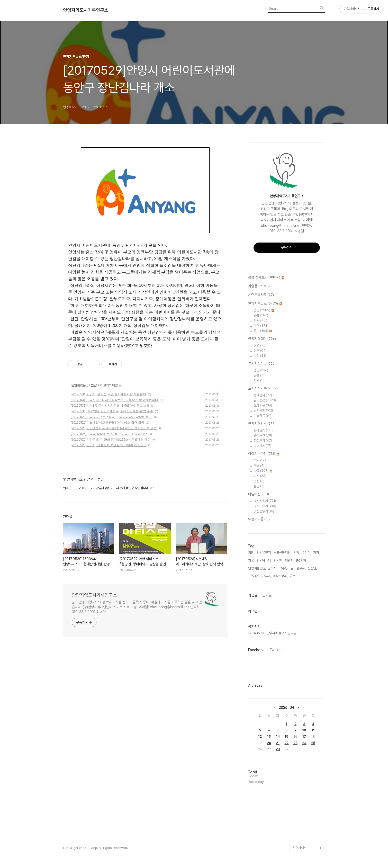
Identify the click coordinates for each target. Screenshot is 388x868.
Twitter (276, 650)
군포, (293, 576)
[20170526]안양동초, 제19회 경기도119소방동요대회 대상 (111, 440)
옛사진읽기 (265, 501)
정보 (263, 331)
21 (278, 743)
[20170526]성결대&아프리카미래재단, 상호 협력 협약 (108, 423)
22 (286, 743)
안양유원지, (264, 553)
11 (313, 730)
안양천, (278, 561)
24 (304, 743)
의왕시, (290, 561)
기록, (251, 561)
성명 (260, 346)
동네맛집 (264, 430)
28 (278, 749)
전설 (259, 481)
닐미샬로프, (298, 568)
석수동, (284, 568)
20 (269, 743)
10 (304, 730)
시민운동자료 (261, 295)
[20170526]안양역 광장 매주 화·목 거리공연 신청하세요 (109, 434)
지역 (261, 326)
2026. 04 (287, 708)
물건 (259, 486)
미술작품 (263, 416)
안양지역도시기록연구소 (86, 10)
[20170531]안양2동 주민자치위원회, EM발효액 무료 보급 (110, 406)
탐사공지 (263, 411)
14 (278, 736)
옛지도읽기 (265, 506)
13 (269, 736)
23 (295, 743)
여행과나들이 (260, 519)
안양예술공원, (257, 568)
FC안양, (301, 561)
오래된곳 (263, 405)
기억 (261, 460)
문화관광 (263, 441)
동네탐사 (263, 395)
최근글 (253, 595)
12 (260, 736)
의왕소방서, (280, 576)
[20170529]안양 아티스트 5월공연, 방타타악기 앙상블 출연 (111, 417)
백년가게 (263, 446)
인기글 (267, 595)
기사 (260, 476)
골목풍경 (265, 400)
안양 (94, 385)
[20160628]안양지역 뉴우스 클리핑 (272, 633)
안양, (297, 553)
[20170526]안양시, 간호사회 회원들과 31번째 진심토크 (109, 445)
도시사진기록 (263, 389)
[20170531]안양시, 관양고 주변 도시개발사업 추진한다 (109, 394)
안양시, (266, 576)
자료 (263, 471)
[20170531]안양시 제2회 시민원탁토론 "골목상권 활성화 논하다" (115, 400)
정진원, (312, 568)
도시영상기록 (262, 364)
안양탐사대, (264, 561)
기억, (316, 553)
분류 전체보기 (266, 278)
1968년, (254, 576)
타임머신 (259, 494)
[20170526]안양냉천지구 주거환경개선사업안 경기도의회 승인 (114, 428)
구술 (259, 466)
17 (304, 736)
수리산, (306, 553)
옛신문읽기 (264, 511)
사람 (260, 356)
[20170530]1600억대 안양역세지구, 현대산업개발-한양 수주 (112, 411)
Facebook (256, 650)
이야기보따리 (264, 454)
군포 (261, 315)
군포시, (273, 568)
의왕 (261, 321)
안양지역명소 (262, 424)
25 (313, 743)
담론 (261, 351)
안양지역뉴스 (80, 385)
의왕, (251, 553)
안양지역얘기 (262, 339)
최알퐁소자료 (261, 286)
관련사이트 (300, 848)
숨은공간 (263, 436)
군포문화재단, (282, 553)
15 (286, 736)
